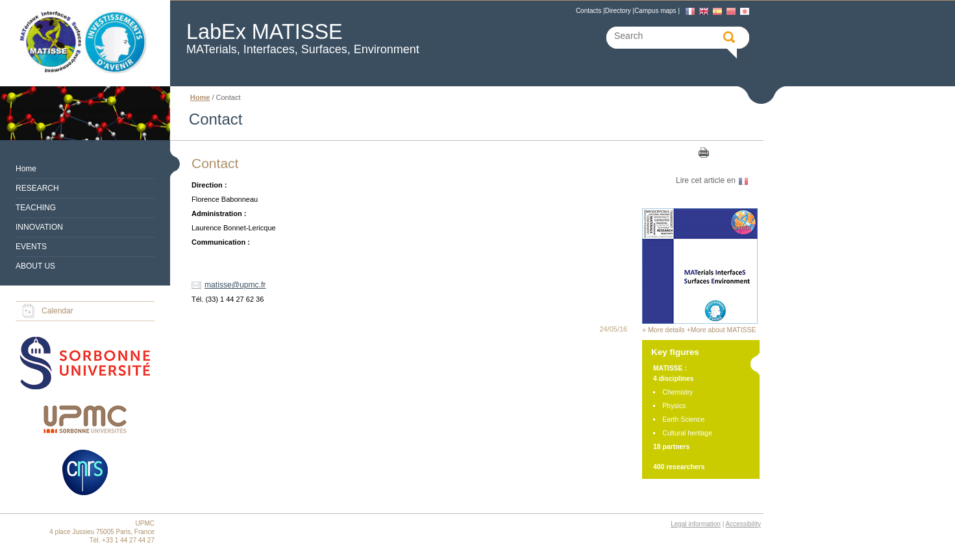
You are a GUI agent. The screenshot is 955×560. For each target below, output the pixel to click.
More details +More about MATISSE (702, 330)
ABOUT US (35, 266)
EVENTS (31, 247)
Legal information (696, 524)
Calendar (57, 311)
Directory (618, 11)
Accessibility (743, 524)
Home (26, 169)
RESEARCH (37, 188)
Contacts (589, 11)
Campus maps (655, 11)
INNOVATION (39, 227)
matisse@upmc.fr (235, 285)
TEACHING (36, 208)
